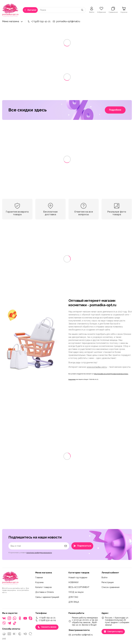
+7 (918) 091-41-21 (39, 21)
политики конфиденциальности (39, 553)
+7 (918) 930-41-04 (46, 620)
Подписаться (82, 546)
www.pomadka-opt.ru (97, 367)
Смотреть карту (113, 632)
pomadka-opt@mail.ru (66, 21)
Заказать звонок (47, 627)
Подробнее (115, 110)
